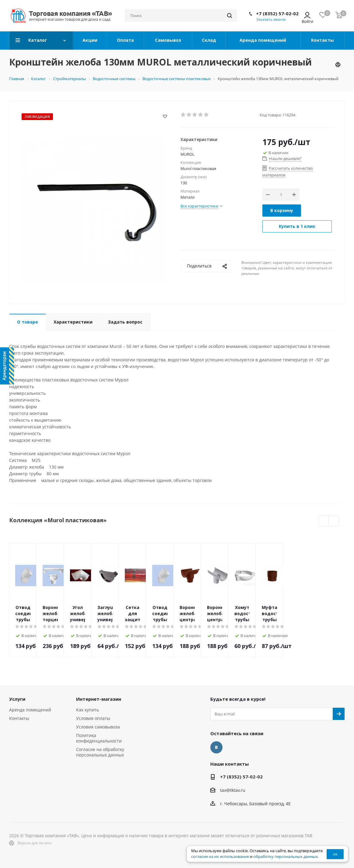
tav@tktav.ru (233, 790)
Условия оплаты (93, 718)
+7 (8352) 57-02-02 (277, 13)
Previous (324, 521)
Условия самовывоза (98, 727)
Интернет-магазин (99, 699)
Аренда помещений (30, 710)
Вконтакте (216, 747)
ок (335, 854)
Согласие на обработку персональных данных (100, 752)
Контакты (19, 718)
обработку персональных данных (286, 857)
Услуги (17, 699)
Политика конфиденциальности (99, 738)
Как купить (88, 710)
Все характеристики (199, 206)
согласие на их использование (220, 857)
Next (334, 521)
